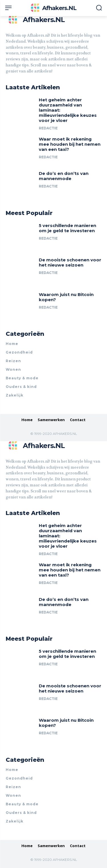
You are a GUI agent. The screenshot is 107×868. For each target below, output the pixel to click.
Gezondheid (19, 352)
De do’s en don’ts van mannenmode (64, 176)
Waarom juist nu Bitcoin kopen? (66, 297)
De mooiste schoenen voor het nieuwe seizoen (70, 262)
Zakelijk (15, 395)
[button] (99, 8)
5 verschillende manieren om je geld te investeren (67, 228)
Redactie (48, 128)
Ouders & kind (21, 387)
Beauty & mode (22, 378)
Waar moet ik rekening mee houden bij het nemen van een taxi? (70, 144)
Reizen (13, 361)
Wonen (13, 369)
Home (12, 344)
